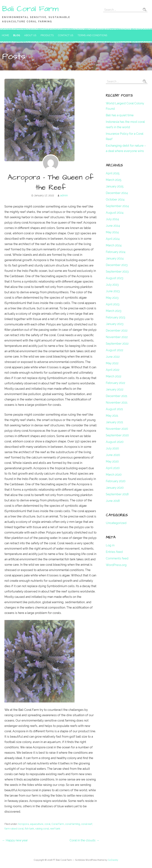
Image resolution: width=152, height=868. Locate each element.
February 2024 (116, 252)
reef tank (55, 829)
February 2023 (115, 317)
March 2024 (114, 245)
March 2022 (114, 376)
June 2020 (113, 455)
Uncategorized (116, 523)
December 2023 (117, 265)
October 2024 (115, 199)
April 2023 (113, 304)
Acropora (23, 824)
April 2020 (113, 468)
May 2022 (112, 363)
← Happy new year (15, 840)
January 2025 (115, 186)
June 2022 (113, 357)
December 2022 (117, 330)
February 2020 (116, 481)
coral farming (73, 824)
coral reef (87, 824)
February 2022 (115, 383)
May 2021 (112, 416)
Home (5, 35)
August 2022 (115, 350)
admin (64, 195)
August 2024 (115, 213)
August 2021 (114, 409)
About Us (30, 35)
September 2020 (117, 435)
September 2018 (117, 494)
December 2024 (117, 193)
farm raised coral (14, 829)
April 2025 (113, 173)
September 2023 (117, 272)
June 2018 (113, 501)
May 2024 (112, 232)
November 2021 (117, 403)
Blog (17, 35)
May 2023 (112, 298)
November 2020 (117, 429)
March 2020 (114, 475)
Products (47, 35)
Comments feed (117, 558)
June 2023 (113, 291)
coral (47, 824)
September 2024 (117, 206)
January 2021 (115, 422)
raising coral (42, 829)
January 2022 (115, 389)
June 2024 (113, 226)
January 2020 (115, 488)
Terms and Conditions (92, 35)
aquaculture (37, 824)
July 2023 (112, 285)
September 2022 (117, 344)
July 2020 (112, 448)
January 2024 (115, 258)
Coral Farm (58, 824)
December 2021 (117, 396)
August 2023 (115, 278)
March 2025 (114, 180)
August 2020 (115, 442)
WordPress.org (116, 565)
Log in (110, 545)
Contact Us (66, 35)
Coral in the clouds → (84, 840)
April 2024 (113, 239)
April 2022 (113, 370)
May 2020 (112, 461)
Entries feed (114, 552)
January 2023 (115, 324)
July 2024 (112, 219)
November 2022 (117, 337)
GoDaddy (113, 860)
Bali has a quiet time (120, 115)
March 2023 (114, 311)
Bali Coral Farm (30, 9)
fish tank (29, 829)
